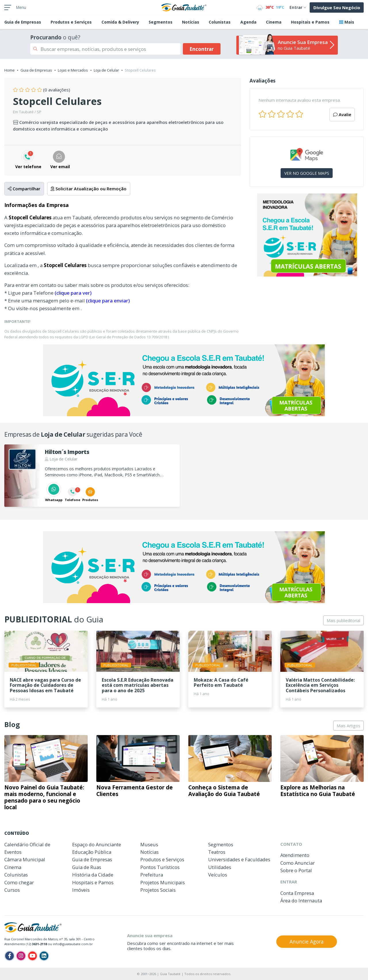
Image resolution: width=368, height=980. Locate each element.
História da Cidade (93, 875)
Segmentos (161, 22)
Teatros (217, 852)
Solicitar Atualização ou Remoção (89, 189)
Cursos (12, 890)
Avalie (342, 114)
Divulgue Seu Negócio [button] (337, 7)
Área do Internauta (301, 901)
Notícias (191, 22)
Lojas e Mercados (73, 70)
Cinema (274, 22)
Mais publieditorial (343, 621)
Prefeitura (152, 875)
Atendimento (295, 855)
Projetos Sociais (158, 890)
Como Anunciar (298, 863)
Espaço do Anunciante (97, 844)
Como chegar (19, 882)
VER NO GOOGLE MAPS (307, 173)
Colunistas (220, 22)
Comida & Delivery (120, 22)
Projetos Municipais (163, 882)
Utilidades (220, 867)
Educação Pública (92, 852)
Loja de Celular (106, 70)
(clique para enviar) (108, 301)
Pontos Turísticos (160, 867)
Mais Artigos (348, 726)
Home (9, 70)
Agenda (248, 22)
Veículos (218, 875)
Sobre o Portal (296, 870)
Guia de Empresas (36, 70)
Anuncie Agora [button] (307, 941)
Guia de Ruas (87, 867)
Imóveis (81, 890)
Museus (149, 844)
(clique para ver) (73, 293)
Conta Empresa (297, 893)
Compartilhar (24, 189)
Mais (347, 22)
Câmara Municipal (25, 859)
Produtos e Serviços (71, 22)
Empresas (23, 22)
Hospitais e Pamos (310, 22)
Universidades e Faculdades (239, 859)
